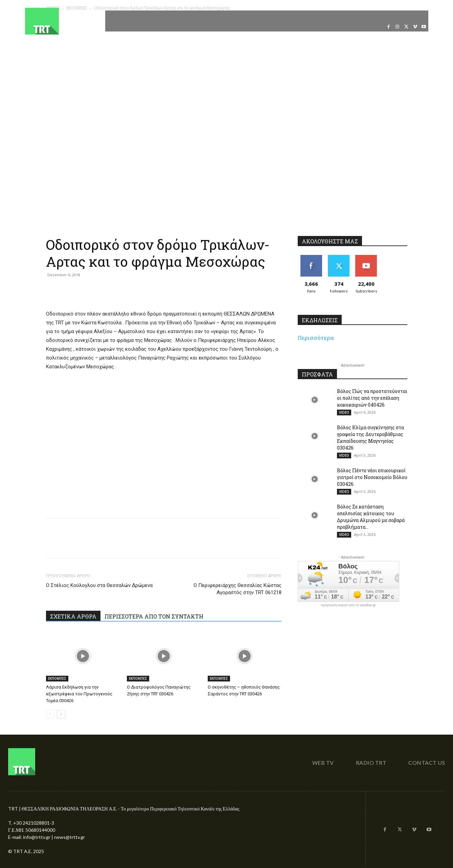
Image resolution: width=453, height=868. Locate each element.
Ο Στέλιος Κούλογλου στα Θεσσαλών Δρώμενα (99, 585)
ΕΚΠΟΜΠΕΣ (57, 678)
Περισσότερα (316, 338)
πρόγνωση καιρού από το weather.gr (348, 605)
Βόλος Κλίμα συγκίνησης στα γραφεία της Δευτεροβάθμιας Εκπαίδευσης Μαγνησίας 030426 (370, 438)
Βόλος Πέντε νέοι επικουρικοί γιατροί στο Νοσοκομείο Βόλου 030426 (372, 477)
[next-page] (61, 714)
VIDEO (344, 412)
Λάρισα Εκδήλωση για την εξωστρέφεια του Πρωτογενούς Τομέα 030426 (79, 694)
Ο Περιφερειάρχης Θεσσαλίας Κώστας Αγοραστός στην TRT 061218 (237, 589)
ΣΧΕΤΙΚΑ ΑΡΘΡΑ (73, 616)
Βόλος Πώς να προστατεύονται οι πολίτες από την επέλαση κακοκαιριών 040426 (372, 398)
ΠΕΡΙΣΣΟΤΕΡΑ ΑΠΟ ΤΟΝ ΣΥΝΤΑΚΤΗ (154, 616)
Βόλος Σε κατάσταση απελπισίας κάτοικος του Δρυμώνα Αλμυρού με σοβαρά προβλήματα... (371, 517)
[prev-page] (50, 714)
